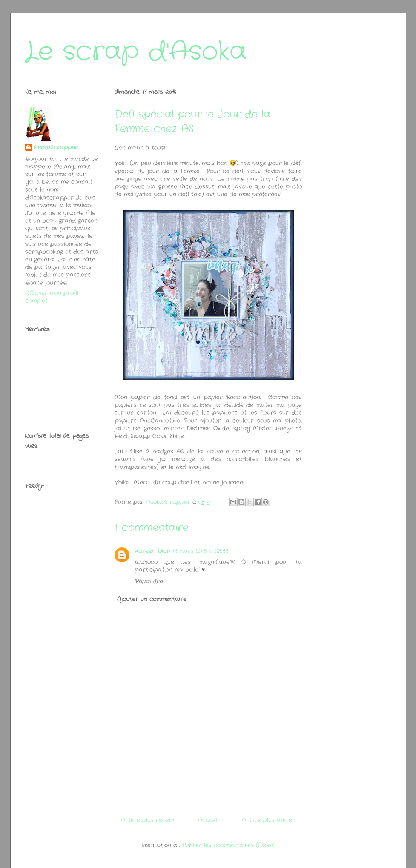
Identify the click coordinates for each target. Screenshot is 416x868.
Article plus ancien (269, 820)
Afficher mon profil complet (52, 297)
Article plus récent (148, 820)
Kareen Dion (152, 551)
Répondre (149, 581)
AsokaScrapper (56, 148)
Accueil (208, 820)
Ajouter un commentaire (152, 599)
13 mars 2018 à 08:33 (200, 551)
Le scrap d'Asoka (136, 52)
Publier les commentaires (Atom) (228, 845)
